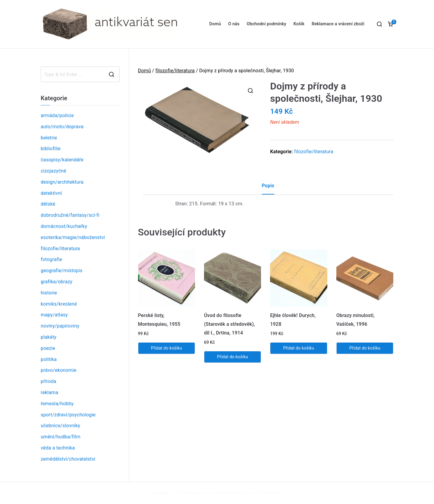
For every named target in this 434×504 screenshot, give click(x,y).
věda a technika (58, 448)
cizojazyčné (53, 171)
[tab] (268, 188)
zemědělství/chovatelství (68, 459)
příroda (49, 381)
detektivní (51, 193)
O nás (234, 24)
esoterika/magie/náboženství (73, 237)
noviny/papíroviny (60, 326)
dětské (48, 204)
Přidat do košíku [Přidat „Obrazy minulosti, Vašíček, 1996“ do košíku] (365, 348)
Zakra (246, 493)
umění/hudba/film (61, 437)
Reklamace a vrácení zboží (338, 24)
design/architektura (62, 182)
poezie (48, 348)
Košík (299, 24)
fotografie (51, 259)
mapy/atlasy (54, 315)
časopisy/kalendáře (62, 160)
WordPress (271, 493)
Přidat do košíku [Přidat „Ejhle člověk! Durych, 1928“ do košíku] (299, 348)
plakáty (49, 337)
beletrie (49, 138)
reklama (49, 392)
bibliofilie (51, 149)
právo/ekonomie (58, 370)
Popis (268, 186)
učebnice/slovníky (60, 426)
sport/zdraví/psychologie (68, 415)
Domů (215, 24)
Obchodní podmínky (267, 24)
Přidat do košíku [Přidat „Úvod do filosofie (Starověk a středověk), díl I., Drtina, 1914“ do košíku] (233, 357)
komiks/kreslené (59, 304)
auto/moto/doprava (62, 127)
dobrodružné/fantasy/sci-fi (70, 215)
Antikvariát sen (201, 493)
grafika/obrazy (57, 282)
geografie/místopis (61, 271)
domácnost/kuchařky (64, 226)
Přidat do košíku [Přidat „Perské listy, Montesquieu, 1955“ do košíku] (167, 348)
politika (49, 359)
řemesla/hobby (57, 404)
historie (49, 293)
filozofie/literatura (175, 71)
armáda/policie (57, 115)
